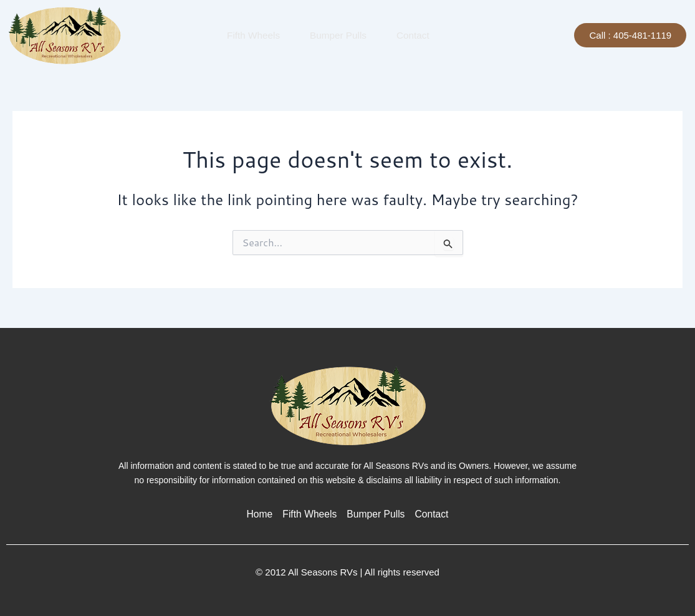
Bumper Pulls (336, 35)
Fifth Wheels (252, 35)
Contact (411, 35)
